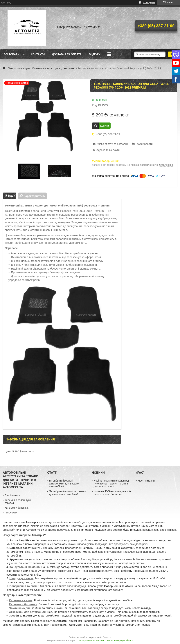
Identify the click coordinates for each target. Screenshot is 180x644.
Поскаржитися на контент (91, 641)
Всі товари (11, 54)
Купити (105, 126)
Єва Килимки (12, 495)
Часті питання (146, 481)
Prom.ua (107, 637)
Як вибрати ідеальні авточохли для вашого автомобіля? (68, 493)
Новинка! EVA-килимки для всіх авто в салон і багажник (112, 493)
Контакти (38, 54)
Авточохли (11, 513)
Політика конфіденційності (119, 641)
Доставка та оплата (67, 54)
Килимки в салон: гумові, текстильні (54, 68)
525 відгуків (149, 3)
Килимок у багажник (16, 508)
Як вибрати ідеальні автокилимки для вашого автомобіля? (64, 484)
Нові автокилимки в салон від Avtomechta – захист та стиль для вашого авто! (111, 484)
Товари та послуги (19, 68)
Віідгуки (95, 54)
